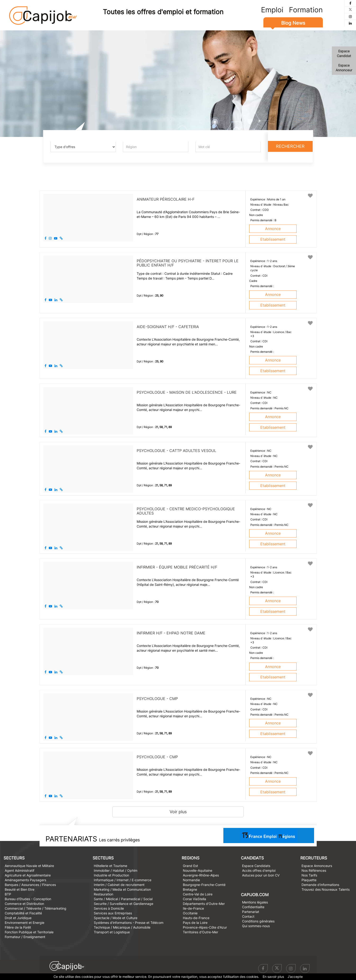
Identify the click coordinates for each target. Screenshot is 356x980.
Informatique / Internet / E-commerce (123, 880)
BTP (8, 894)
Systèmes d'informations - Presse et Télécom (129, 923)
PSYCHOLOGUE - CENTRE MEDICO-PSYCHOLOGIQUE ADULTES (186, 511)
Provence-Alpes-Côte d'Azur (205, 927)
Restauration (104, 894)
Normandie (191, 880)
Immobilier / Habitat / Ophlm (116, 870)
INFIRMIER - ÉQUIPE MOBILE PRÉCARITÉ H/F (177, 567)
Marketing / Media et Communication (122, 889)
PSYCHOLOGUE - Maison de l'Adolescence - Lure (187, 392)
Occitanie (190, 913)
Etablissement (273, 239)
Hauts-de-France (196, 918)
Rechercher (290, 146)
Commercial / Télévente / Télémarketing (36, 908)
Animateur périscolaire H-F (166, 199)
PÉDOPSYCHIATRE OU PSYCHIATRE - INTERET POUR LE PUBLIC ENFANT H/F (188, 263)
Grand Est (190, 866)
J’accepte (295, 977)
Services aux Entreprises (113, 913)
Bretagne (190, 889)
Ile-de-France (193, 908)
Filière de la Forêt (18, 927)
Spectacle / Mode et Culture (116, 918)
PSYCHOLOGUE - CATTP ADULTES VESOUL (176, 451)
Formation (306, 10)
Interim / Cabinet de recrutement (119, 885)
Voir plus (178, 812)
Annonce (273, 229)
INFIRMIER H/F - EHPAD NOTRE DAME (171, 633)
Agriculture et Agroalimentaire (28, 875)
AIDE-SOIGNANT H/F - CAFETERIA (168, 327)
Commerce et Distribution (24, 904)
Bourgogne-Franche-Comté (204, 885)
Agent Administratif (20, 870)
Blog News (293, 23)
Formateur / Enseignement (25, 937)
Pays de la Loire (195, 923)
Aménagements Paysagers (25, 880)
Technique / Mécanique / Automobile (122, 927)
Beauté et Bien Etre (20, 889)
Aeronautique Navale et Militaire (29, 866)
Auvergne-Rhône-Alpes (201, 875)
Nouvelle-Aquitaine (198, 870)
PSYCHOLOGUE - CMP (157, 699)
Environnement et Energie (25, 923)
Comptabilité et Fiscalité (23, 913)
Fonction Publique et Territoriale (29, 932)
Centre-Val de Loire (198, 894)
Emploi (272, 10)
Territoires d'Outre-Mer (201, 932)
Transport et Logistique (112, 932)
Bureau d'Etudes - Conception (28, 899)
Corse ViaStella (194, 899)
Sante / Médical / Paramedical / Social (123, 899)
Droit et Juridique (18, 918)
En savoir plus (273, 977)
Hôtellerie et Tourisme (110, 866)
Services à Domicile (109, 908)
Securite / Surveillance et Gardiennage (124, 904)
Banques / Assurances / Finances (30, 885)
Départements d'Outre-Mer (204, 904)
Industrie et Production (111, 875)
